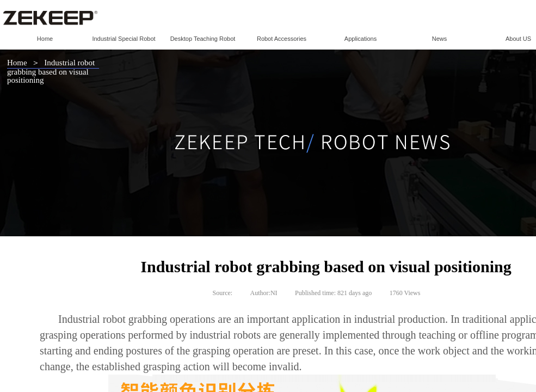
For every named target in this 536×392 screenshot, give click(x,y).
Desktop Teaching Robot (203, 39)
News (440, 39)
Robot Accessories (282, 39)
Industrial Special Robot (124, 39)
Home (45, 39)
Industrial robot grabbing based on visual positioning (51, 71)
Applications (361, 39)
